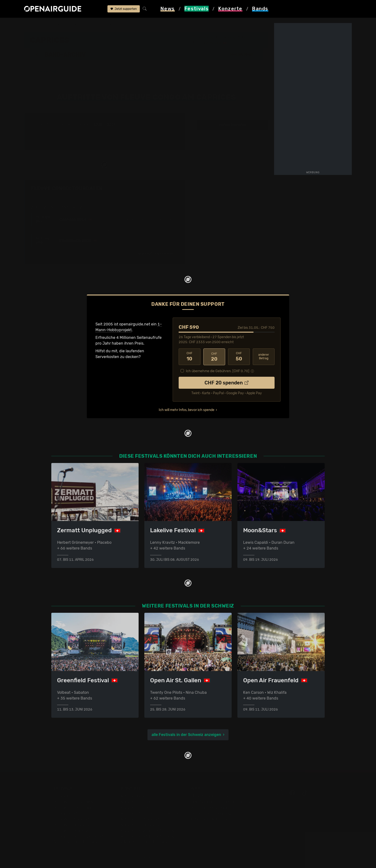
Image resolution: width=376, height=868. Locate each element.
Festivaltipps (63, 796)
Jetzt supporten (124, 9)
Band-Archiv (117, 24)
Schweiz (75, 24)
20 (214, 357)
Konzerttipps (133, 796)
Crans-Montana (211, 43)
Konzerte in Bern (136, 807)
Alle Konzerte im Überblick (145, 842)
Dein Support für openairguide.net (222, 802)
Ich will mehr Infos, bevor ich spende (187, 409)
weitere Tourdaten (232, 125)
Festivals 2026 (65, 813)
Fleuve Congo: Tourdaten (67, 188)
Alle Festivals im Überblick (75, 842)
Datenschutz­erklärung (211, 813)
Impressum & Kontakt (210, 819)
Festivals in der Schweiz (73, 802)
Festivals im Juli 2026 (71, 830)
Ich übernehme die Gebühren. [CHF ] (218, 371)
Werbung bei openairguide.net (218, 807)
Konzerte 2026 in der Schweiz (148, 836)
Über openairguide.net (211, 796)
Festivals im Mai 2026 (71, 819)
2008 (98, 125)
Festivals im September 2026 (78, 836)
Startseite (33, 24)
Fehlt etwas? (171, 189)
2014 (112, 125)
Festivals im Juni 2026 (72, 825)
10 (190, 357)
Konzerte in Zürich (138, 802)
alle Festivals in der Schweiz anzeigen (186, 735)
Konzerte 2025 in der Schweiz (148, 830)
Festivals (55, 24)
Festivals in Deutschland (73, 807)
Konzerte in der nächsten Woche (150, 813)
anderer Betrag (264, 356)
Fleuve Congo (145, 24)
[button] (244, 54)
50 (239, 357)
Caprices (94, 24)
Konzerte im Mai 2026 (141, 819)
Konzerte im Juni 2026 (142, 825)
